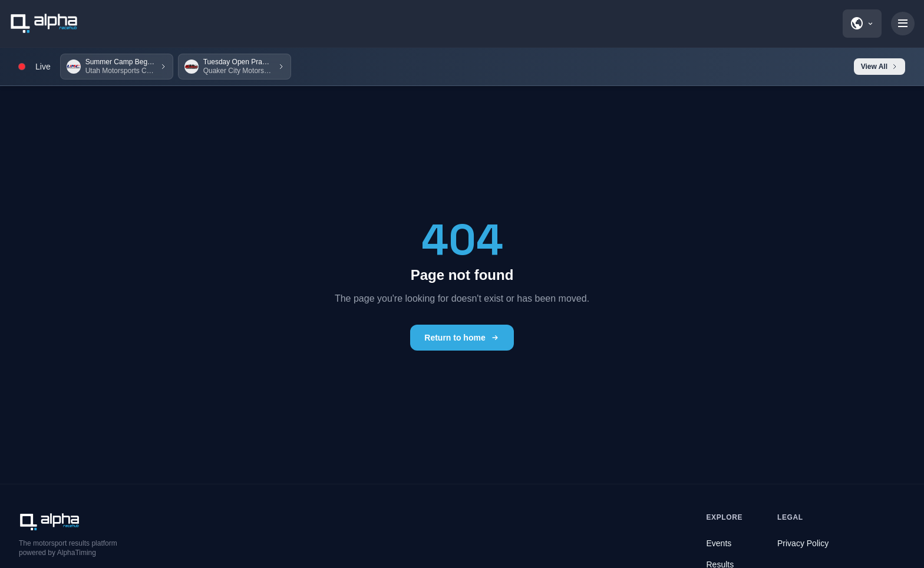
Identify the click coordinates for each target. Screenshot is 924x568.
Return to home (462, 338)
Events (719, 543)
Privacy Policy (803, 543)
